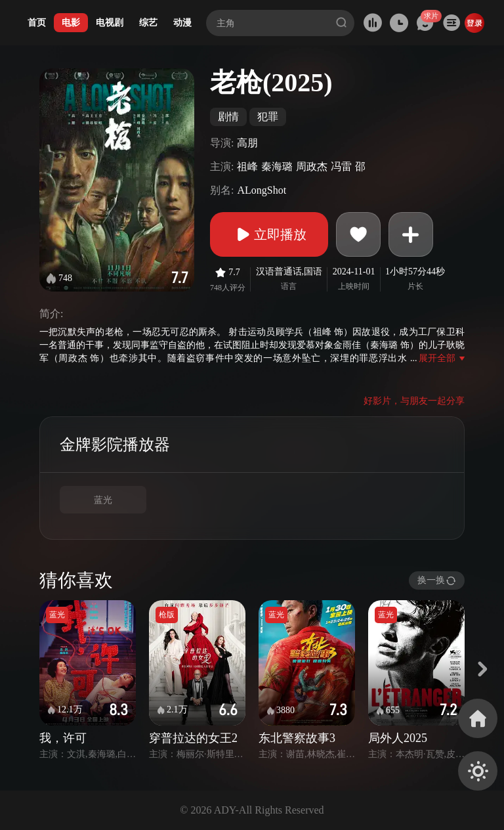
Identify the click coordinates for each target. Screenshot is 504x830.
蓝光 (103, 500)
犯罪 (268, 117)
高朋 (247, 143)
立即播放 (269, 234)
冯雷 (341, 166)
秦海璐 (277, 166)
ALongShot (262, 190)
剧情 (228, 117)
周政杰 (312, 166)
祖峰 (247, 166)
